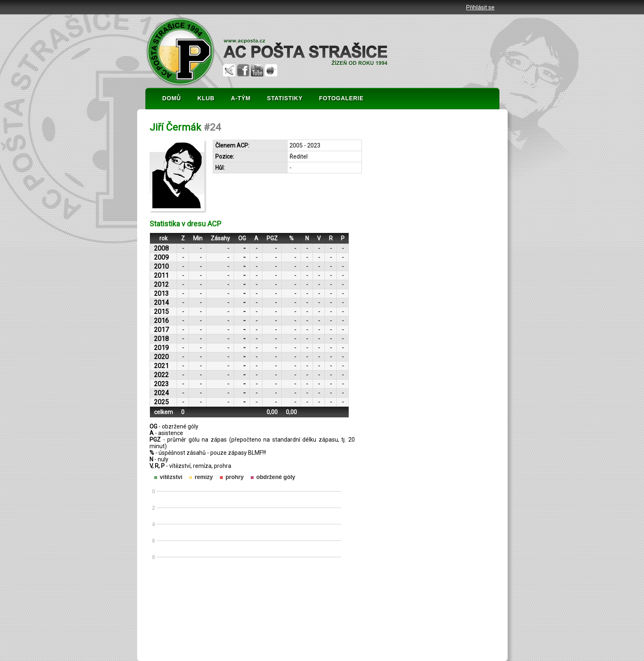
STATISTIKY (285, 98)
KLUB (206, 98)
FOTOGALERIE (342, 98)
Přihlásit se (480, 7)
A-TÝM (241, 98)
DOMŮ (172, 98)
